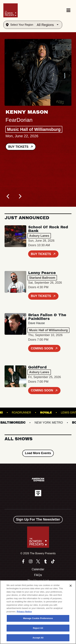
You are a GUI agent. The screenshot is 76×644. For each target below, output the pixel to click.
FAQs (38, 575)
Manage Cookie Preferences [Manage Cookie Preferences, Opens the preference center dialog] (38, 618)
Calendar (38, 569)
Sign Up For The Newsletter (38, 519)
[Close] (71, 586)
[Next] (20, 196)
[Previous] (8, 196)
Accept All (38, 638)
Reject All (38, 628)
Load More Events (38, 453)
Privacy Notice (24, 612)
